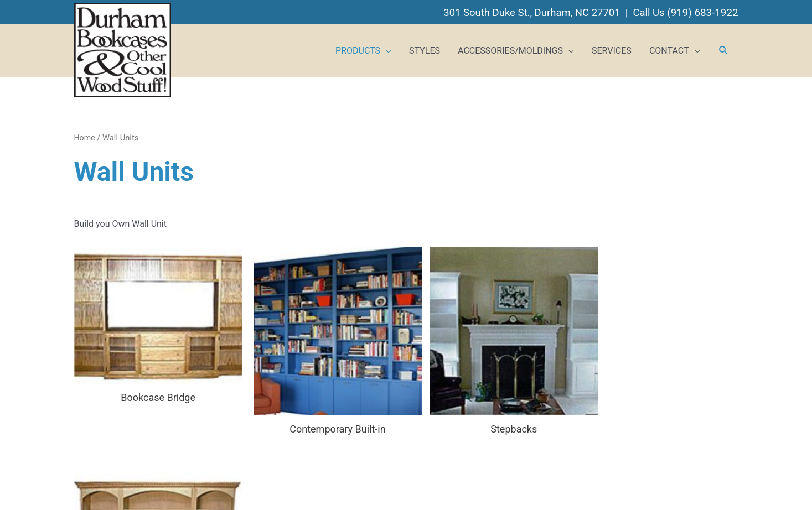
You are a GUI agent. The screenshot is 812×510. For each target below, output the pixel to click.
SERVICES (612, 49)
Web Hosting (453, 486)
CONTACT (669, 49)
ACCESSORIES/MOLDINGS (510, 49)
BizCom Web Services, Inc (532, 486)
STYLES (425, 49)
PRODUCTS (358, 49)
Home (85, 136)
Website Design (396, 486)
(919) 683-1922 (702, 11)
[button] (724, 50)
